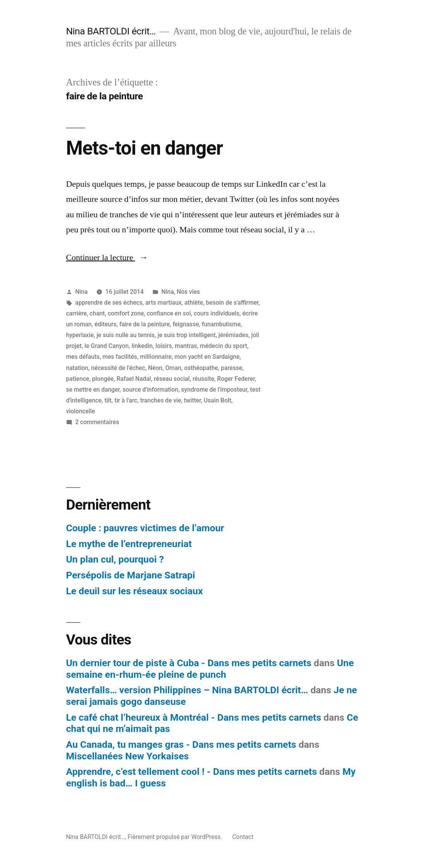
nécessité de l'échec (118, 368)
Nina (82, 292)
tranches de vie (160, 400)
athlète (194, 303)
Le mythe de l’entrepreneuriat (129, 544)
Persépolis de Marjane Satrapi (131, 575)
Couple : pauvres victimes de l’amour (145, 528)
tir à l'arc (126, 400)
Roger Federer (236, 379)
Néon (155, 368)
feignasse (186, 324)
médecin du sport (223, 346)
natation (77, 368)
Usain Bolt (217, 400)
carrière (77, 313)
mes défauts (83, 357)
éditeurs (105, 324)
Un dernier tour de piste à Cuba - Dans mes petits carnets (189, 663)
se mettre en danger (93, 390)
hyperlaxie (80, 335)
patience (78, 379)
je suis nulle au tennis (126, 335)
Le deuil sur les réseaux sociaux (135, 591)
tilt (108, 400)
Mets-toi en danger (144, 148)
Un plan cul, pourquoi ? (115, 559)
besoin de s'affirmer (232, 303)
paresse (231, 368)
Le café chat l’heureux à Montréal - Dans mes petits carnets (194, 717)
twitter (193, 400)
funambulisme (221, 324)
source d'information (150, 390)
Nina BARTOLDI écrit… (111, 31)
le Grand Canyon (107, 346)
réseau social (172, 379)
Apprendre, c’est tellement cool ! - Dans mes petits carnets (192, 772)
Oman (173, 368)
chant (97, 313)
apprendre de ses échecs (109, 303)
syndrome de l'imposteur (214, 390)
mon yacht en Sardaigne (207, 357)
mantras (186, 346)
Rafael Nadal (134, 379)
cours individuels (217, 313)
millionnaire (156, 357)
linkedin (142, 346)
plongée (103, 379)
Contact (243, 837)
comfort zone (126, 313)
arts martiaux (164, 303)
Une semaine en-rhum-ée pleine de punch (210, 669)
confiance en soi (169, 313)
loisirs (164, 346)
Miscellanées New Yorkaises (128, 756)
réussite (203, 379)
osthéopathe (201, 368)
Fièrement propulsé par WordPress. (176, 837)
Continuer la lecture (107, 258)
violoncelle (81, 411)
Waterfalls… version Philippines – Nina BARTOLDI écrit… (187, 690)
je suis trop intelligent (187, 335)
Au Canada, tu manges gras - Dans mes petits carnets (181, 744)
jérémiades (233, 335)
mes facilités (120, 357)
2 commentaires (97, 422)
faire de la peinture (145, 324)
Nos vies (188, 292)
